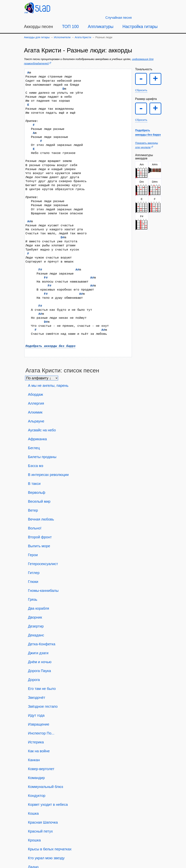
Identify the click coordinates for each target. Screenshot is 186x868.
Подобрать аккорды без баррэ (50, 346)
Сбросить (141, 90)
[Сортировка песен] (42, 378)
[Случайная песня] (119, 18)
